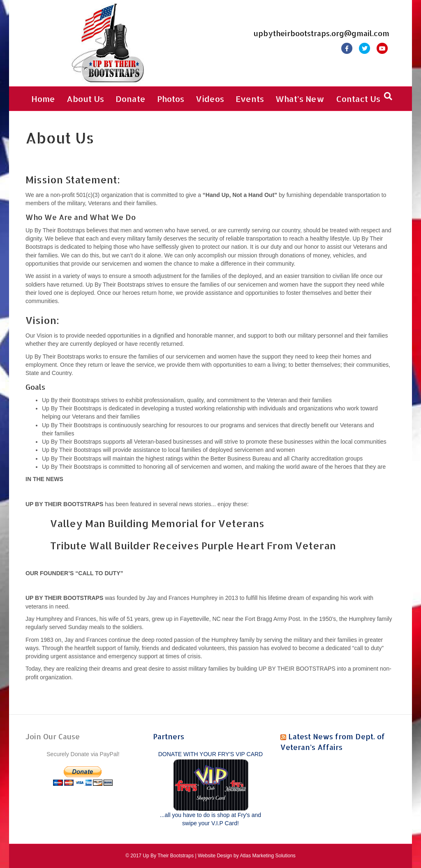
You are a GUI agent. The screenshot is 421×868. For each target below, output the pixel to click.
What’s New (300, 99)
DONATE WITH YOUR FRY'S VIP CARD (210, 754)
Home (43, 99)
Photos (171, 99)
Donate (131, 99)
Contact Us (358, 99)
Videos (210, 99)
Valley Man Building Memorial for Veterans (157, 523)
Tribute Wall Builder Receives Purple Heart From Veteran (193, 545)
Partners (169, 736)
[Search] (388, 96)
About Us (85, 99)
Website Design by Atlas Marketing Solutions (247, 856)
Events (250, 99)
